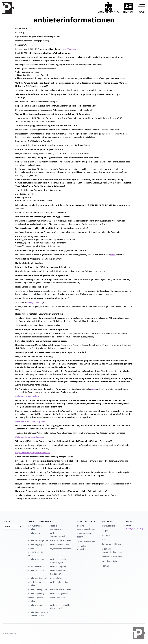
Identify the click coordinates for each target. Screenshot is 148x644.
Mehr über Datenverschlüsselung (30, 437)
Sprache (7, 522)
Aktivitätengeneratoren (40, 522)
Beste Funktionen (86, 522)
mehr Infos (107, 522)
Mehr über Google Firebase (27, 396)
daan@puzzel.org (35, 303)
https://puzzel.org (70, 49)
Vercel (113, 255)
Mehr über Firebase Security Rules (30, 422)
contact (131, 522)
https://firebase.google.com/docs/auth (33, 453)
